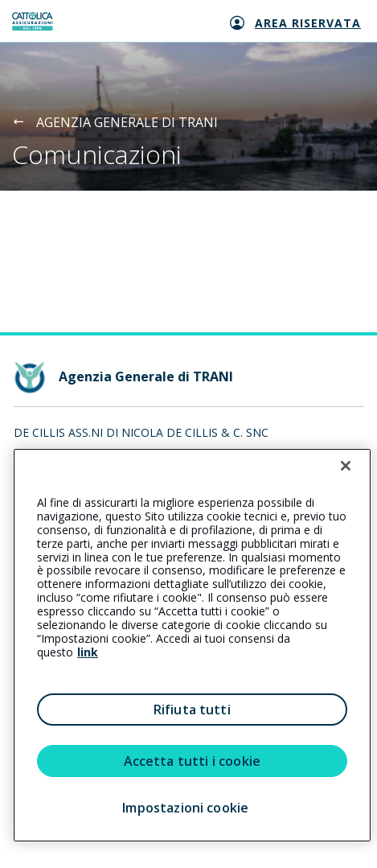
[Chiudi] (346, 466)
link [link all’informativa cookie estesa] (88, 652)
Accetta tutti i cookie (193, 761)
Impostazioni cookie (185, 808)
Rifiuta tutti (192, 710)
